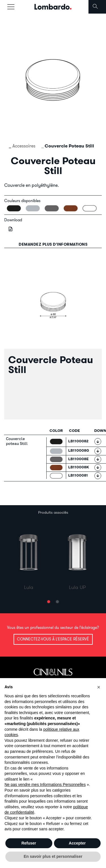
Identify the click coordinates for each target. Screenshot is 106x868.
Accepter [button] (77, 843)
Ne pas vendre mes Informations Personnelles (45, 785)
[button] (49, 602)
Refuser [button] (29, 843)
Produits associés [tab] (53, 512)
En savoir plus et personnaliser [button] (53, 856)
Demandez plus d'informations (53, 244)
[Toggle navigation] (11, 7)
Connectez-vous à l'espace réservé (53, 639)
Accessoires (24, 146)
